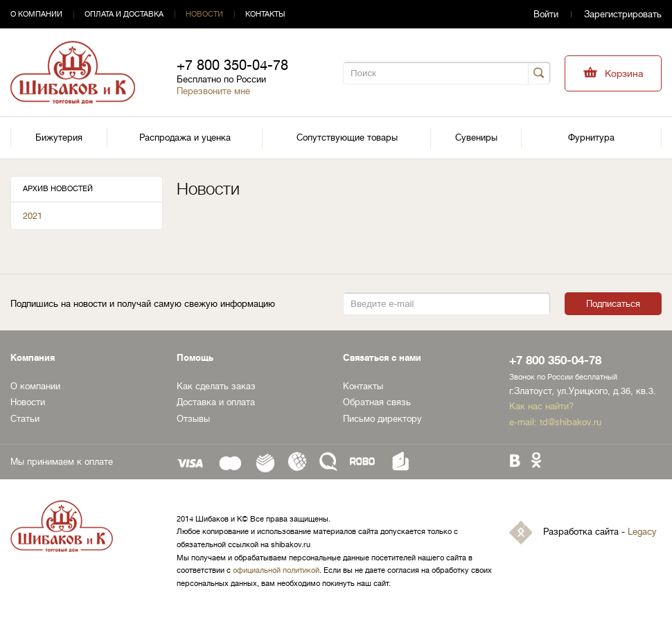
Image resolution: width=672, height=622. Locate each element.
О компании (36, 14)
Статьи (25, 419)
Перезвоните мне (213, 91)
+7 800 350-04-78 (232, 65)
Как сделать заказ (216, 386)
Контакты (265, 14)
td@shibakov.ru (571, 422)
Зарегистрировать (623, 14)
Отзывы (193, 419)
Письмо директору (382, 419)
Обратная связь (377, 402)
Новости (204, 14)
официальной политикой (276, 570)
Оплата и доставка (124, 14)
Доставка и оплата (216, 402)
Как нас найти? (541, 406)
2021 (33, 216)
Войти (546, 14)
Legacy (642, 532)
